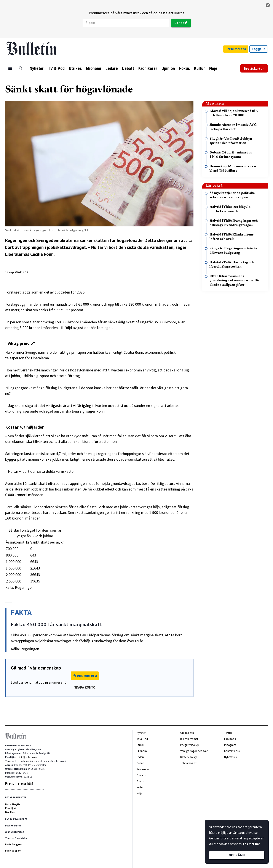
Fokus (184, 68)
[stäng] (268, 5)
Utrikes (75, 68)
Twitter (228, 733)
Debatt (128, 68)
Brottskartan (254, 68)
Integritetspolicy (190, 745)
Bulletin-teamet (189, 739)
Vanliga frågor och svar (194, 751)
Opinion (168, 68)
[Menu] (10, 68)
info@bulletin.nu (28, 757)
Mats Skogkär (13, 804)
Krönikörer (148, 68)
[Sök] (21, 68)
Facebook (230, 739)
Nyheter (37, 68)
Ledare (112, 68)
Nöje (213, 68)
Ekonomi (94, 68)
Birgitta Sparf (13, 851)
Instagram (230, 745)
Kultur (200, 68)
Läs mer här (251, 844)
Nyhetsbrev (231, 757)
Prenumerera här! (19, 783)
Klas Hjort (11, 808)
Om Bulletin (187, 733)
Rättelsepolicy (188, 757)
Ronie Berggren (13, 844)
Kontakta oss (232, 751)
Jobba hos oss (189, 763)
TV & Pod (56, 68)
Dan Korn (10, 812)
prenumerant (56, 682)
